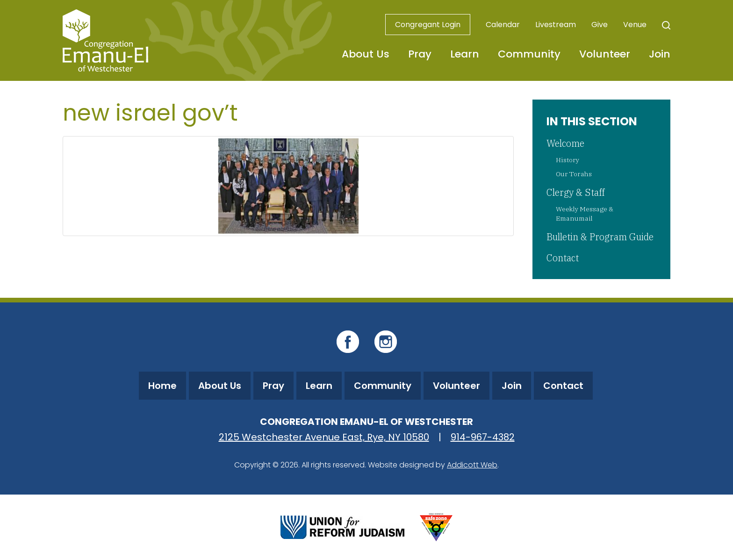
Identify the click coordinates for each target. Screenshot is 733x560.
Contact (563, 258)
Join (660, 54)
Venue (635, 25)
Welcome (565, 143)
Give (600, 25)
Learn (465, 54)
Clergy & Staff (575, 192)
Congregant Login (428, 25)
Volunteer (605, 54)
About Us (366, 54)
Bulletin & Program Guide (600, 237)
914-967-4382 (483, 437)
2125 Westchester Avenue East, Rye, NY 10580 (324, 437)
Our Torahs (574, 174)
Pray (420, 54)
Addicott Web (472, 465)
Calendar (503, 25)
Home (162, 386)
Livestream (556, 25)
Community (529, 54)
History (568, 160)
